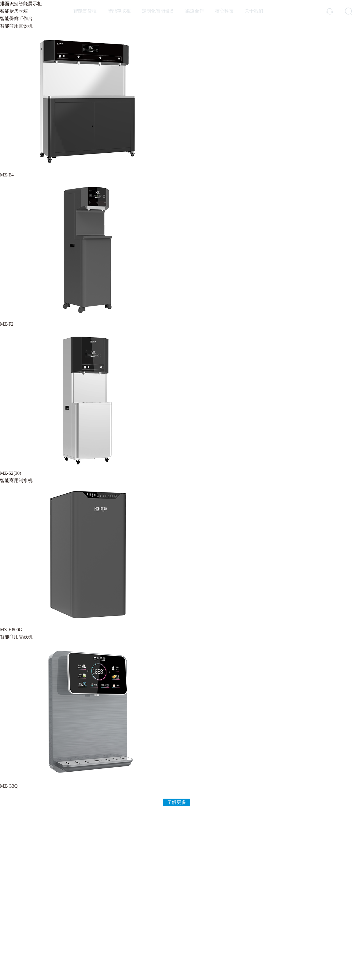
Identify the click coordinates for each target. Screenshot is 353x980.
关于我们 (254, 11)
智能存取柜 (119, 11)
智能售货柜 (85, 11)
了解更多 (177, 802)
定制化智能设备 (158, 11)
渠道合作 (195, 11)
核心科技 (224, 11)
